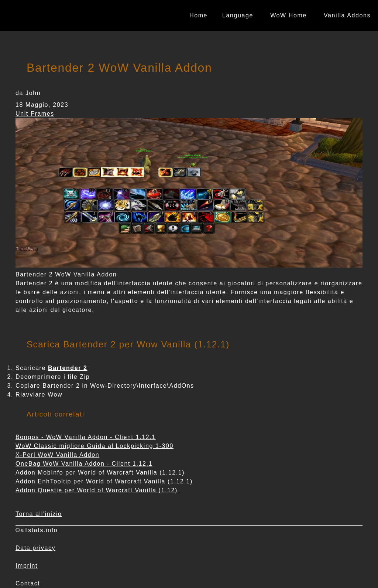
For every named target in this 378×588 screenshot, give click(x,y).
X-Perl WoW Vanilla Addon (57, 455)
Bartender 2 (68, 368)
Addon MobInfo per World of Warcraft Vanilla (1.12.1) (100, 473)
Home (198, 15)
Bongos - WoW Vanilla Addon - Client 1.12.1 (86, 437)
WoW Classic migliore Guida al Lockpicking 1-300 (94, 446)
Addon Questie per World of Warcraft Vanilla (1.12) (97, 490)
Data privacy (35, 548)
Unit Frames (35, 114)
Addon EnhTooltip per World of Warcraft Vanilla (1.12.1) (104, 481)
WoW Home (288, 15)
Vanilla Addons (347, 15)
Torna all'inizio (39, 514)
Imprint (27, 566)
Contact (28, 583)
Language (238, 15)
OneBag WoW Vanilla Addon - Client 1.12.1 (84, 464)
